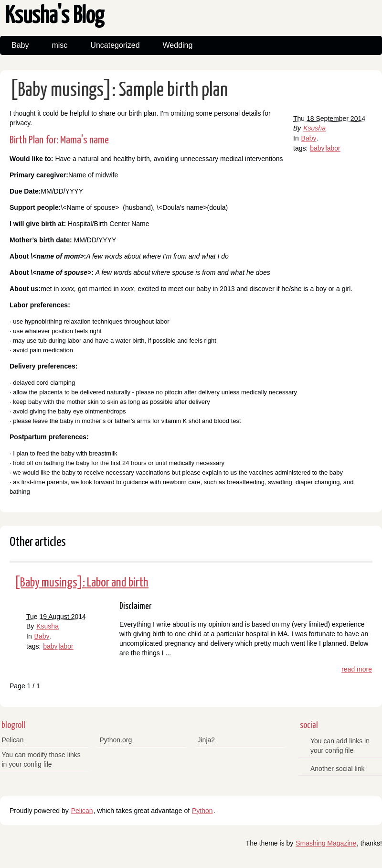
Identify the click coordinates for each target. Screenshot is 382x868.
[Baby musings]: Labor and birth (82, 583)
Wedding (178, 45)
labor (333, 148)
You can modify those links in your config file (41, 759)
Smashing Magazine (326, 843)
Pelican (13, 740)
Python (202, 811)
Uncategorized (115, 45)
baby (317, 148)
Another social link (338, 769)
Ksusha (314, 128)
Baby (20, 45)
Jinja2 (207, 740)
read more (357, 669)
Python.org (116, 740)
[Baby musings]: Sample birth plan (119, 91)
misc (59, 45)
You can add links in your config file (340, 746)
